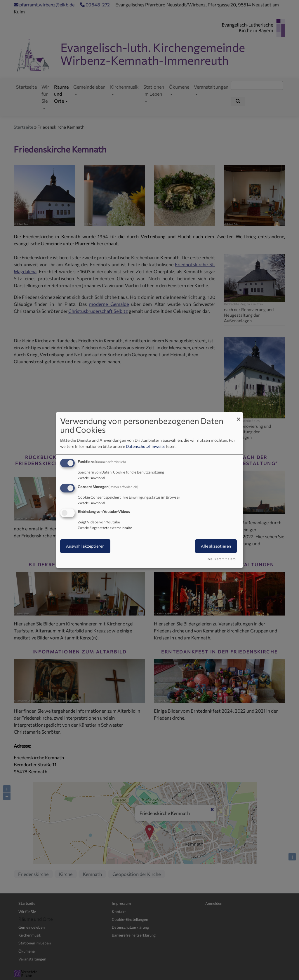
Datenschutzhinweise (146, 446)
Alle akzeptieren (216, 546)
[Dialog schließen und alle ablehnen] (239, 416)
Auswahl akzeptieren (85, 546)
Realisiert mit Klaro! (222, 559)
